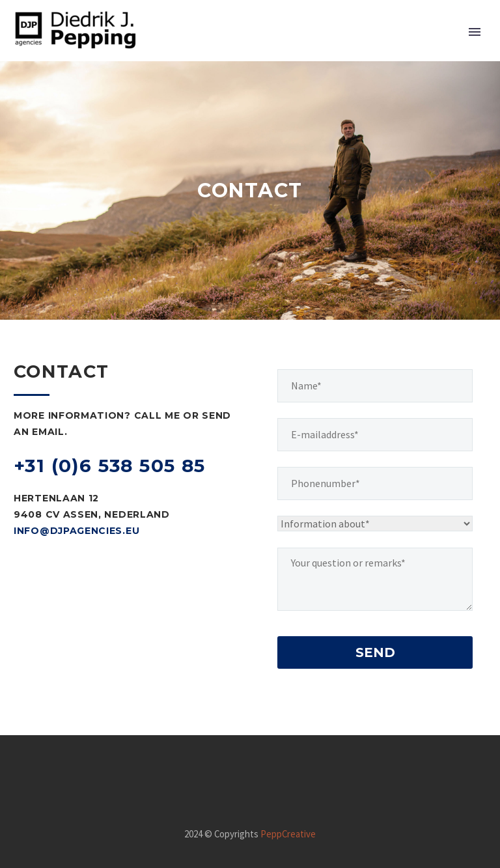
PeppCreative (288, 834)
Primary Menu (475, 32)
